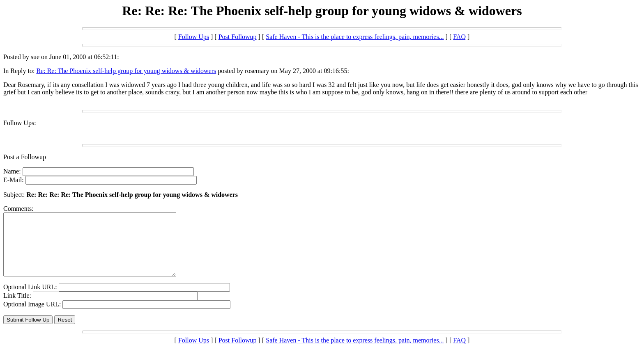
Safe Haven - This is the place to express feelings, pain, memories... (355, 37)
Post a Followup (25, 157)
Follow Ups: (20, 123)
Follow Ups (194, 37)
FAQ (459, 37)
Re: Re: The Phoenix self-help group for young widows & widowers (126, 71)
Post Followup (238, 37)
